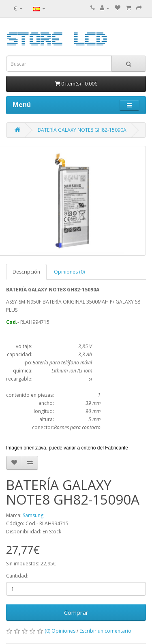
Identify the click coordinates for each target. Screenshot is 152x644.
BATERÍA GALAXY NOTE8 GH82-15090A (82, 130)
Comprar (76, 612)
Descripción (26, 272)
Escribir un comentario (105, 631)
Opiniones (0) (69, 272)
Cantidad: (17, 576)
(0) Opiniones (60, 631)
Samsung (33, 515)
